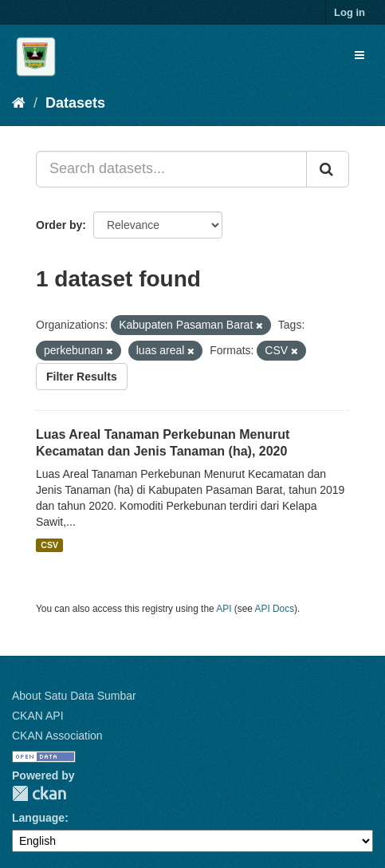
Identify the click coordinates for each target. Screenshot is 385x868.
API (224, 609)
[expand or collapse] (359, 55)
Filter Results (82, 377)
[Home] (19, 103)
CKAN (39, 793)
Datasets (75, 103)
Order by (59, 225)
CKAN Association (57, 736)
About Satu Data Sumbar (74, 696)
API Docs (275, 609)
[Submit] (328, 169)
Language (38, 818)
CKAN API (38, 716)
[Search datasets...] (171, 169)
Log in (350, 12)
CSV (49, 545)
